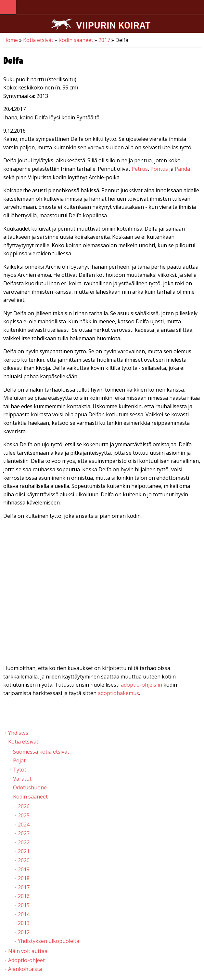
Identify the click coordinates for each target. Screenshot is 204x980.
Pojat (19, 760)
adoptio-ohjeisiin (141, 685)
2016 (24, 896)
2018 (24, 878)
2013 (24, 923)
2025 (24, 815)
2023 (24, 833)
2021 (24, 851)
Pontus (159, 169)
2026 (24, 806)
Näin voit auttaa (28, 951)
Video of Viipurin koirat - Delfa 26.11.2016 (102, 594)
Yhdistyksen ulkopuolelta (49, 941)
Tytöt (20, 770)
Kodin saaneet (76, 40)
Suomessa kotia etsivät (41, 752)
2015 (24, 905)
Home (11, 40)
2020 (24, 860)
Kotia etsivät (38, 40)
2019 (24, 869)
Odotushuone (30, 787)
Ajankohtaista (25, 969)
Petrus (140, 169)
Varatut (22, 779)
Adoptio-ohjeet (26, 960)
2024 (24, 825)
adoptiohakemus (118, 693)
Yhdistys (18, 733)
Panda (182, 169)
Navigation (8, 7)
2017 (104, 40)
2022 (24, 842)
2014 (24, 914)
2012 (24, 932)
